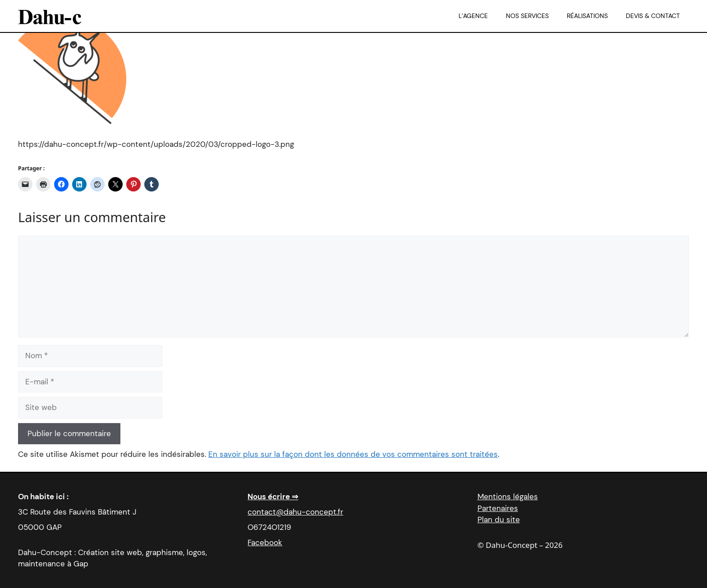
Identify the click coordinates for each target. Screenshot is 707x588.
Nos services (527, 16)
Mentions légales (508, 497)
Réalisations (587, 16)
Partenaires (498, 508)
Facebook (265, 542)
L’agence (473, 16)
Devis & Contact (653, 16)
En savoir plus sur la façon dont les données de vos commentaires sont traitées (353, 454)
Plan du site (499, 520)
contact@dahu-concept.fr (295, 512)
